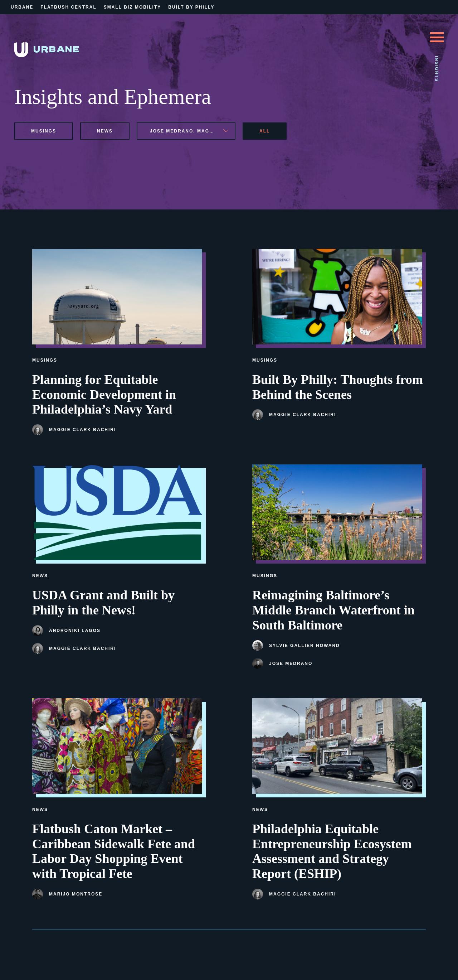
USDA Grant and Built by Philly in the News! (103, 603)
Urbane (22, 7)
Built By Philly (191, 7)
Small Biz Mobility (132, 7)
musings (44, 131)
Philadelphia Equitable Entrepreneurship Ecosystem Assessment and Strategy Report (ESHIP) (332, 851)
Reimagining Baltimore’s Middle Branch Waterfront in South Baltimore (333, 610)
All (265, 131)
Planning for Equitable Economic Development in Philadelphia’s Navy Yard (104, 395)
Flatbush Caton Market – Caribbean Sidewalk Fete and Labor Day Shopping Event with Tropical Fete (114, 851)
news (105, 131)
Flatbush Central (68, 7)
